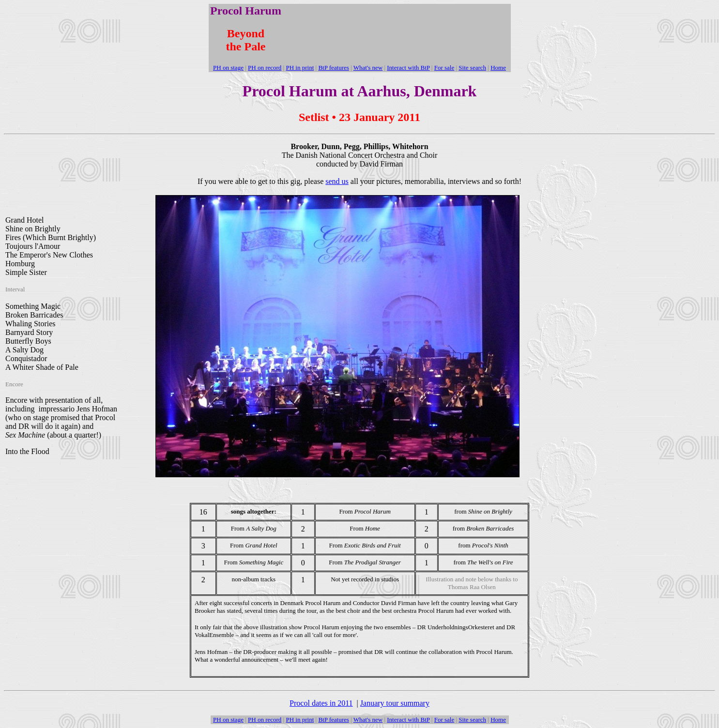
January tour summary (395, 703)
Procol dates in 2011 (321, 703)
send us (337, 181)
